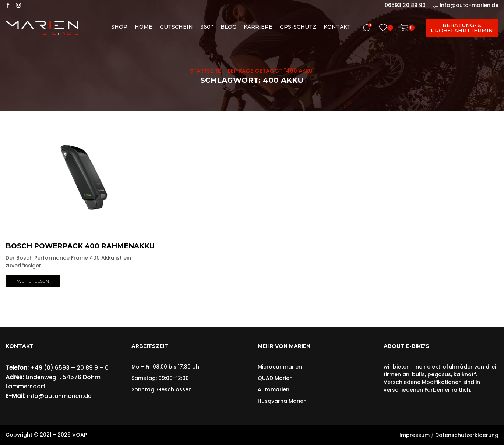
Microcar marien (280, 367)
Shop (119, 27)
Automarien (274, 389)
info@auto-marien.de (59, 396)
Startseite (205, 71)
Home (144, 27)
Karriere (258, 27)
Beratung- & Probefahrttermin (462, 28)
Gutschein (176, 27)
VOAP (80, 435)
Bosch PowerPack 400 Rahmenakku (80, 246)
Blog (228, 27)
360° (207, 27)
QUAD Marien (275, 378)
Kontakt (337, 27)
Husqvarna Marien (282, 401)
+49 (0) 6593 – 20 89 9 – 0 (69, 368)
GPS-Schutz (298, 27)
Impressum (415, 435)
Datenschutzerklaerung (467, 435)
